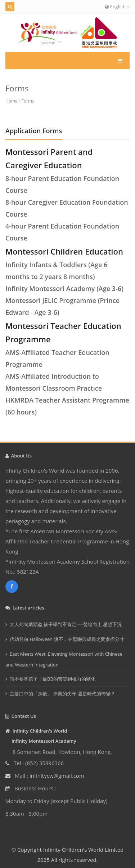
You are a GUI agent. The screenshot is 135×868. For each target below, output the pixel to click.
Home (12, 101)
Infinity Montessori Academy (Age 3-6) (64, 288)
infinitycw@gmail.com (57, 776)
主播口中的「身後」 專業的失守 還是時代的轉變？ (62, 694)
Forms (28, 101)
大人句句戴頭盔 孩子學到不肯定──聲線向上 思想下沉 (66, 624)
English (117, 6)
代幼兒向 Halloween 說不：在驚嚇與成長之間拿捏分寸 (67, 639)
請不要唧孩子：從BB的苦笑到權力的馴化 (53, 679)
